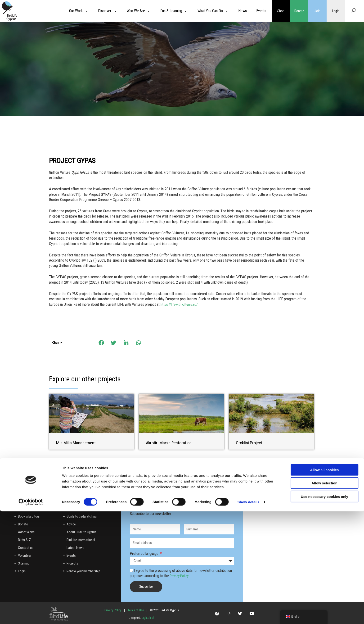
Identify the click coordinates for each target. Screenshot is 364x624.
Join (317, 11)
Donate (299, 11)
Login (336, 11)
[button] (101, 343)
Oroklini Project (250, 443)
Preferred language (145, 553)
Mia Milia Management (77, 443)
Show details (249, 615)
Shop (281, 11)
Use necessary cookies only (324, 609)
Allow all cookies (325, 582)
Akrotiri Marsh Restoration (170, 443)
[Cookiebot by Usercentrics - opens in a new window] (31, 615)
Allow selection (324, 596)
